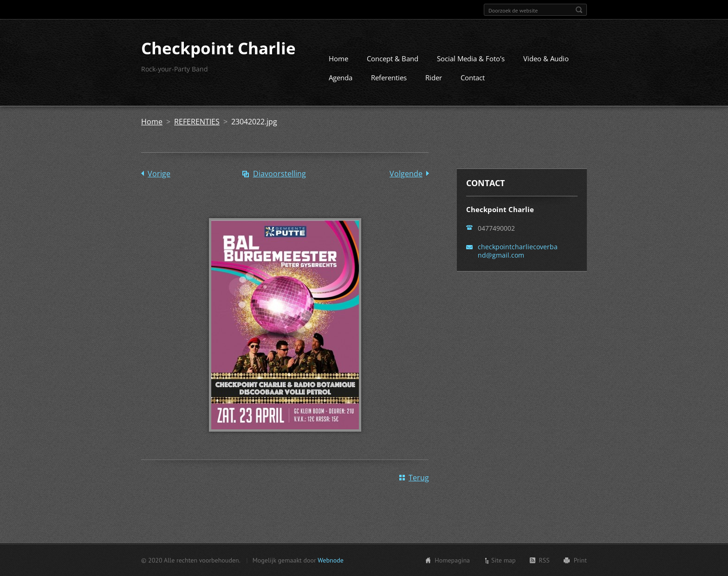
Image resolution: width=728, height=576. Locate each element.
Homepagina (452, 560)
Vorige (159, 174)
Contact (473, 78)
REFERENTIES (197, 122)
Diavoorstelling (279, 174)
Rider (434, 78)
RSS (544, 560)
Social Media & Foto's (471, 58)
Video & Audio (546, 58)
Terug (419, 478)
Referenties (389, 78)
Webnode (330, 560)
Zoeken (579, 10)
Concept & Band (393, 58)
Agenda (341, 78)
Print (580, 560)
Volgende (406, 174)
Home (338, 58)
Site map (504, 560)
